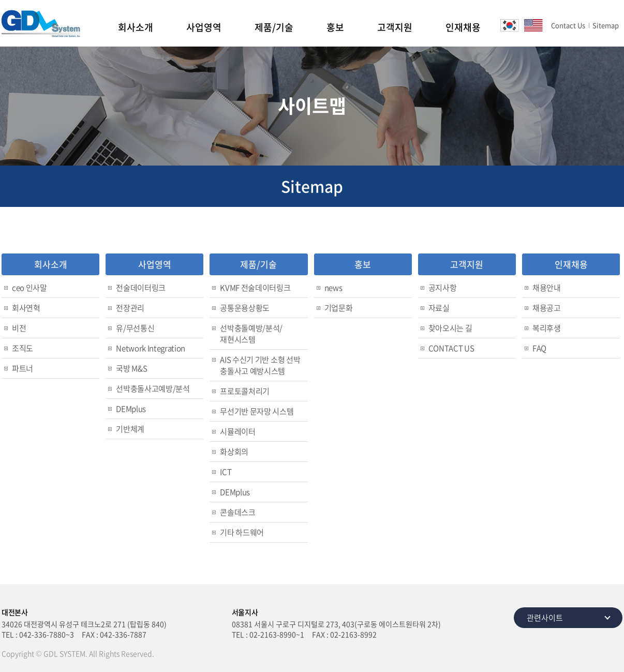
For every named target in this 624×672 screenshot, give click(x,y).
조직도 (23, 348)
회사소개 (136, 27)
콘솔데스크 (237, 512)
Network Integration (151, 348)
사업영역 (204, 27)
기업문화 (339, 308)
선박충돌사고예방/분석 (153, 389)
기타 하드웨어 (242, 532)
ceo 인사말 (29, 288)
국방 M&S (131, 368)
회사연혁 (26, 308)
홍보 (335, 27)
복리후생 (547, 328)
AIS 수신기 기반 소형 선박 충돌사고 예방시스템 (260, 365)
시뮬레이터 (237, 431)
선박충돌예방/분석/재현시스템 (251, 334)
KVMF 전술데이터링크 (255, 288)
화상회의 (234, 452)
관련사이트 (545, 618)
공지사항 (443, 288)
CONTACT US (451, 348)
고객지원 (395, 27)
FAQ (539, 348)
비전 (19, 328)
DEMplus (131, 409)
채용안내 (547, 288)
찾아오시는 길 (450, 328)
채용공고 (547, 308)
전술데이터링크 (141, 288)
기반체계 (130, 429)
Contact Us (568, 25)
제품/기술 (274, 27)
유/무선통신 (135, 328)
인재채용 (463, 27)
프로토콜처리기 (245, 391)
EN (533, 25)
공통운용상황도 (245, 308)
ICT (226, 472)
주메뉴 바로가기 (0, 0)
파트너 (23, 368)
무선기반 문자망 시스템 (257, 411)
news (333, 288)
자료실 (439, 308)
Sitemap (606, 25)
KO (510, 25)
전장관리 (130, 308)
